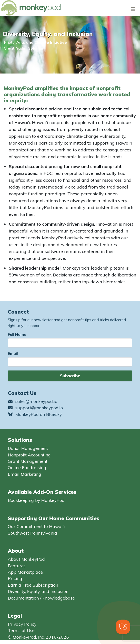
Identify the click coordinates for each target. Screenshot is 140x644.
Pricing (15, 578)
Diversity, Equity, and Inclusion (38, 591)
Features (17, 566)
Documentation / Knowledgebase (41, 598)
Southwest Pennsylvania (32, 533)
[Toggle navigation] (133, 9)
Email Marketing (25, 474)
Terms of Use (21, 630)
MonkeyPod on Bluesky (35, 414)
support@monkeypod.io (35, 408)
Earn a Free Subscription (33, 585)
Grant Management (28, 461)
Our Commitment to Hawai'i (36, 526)
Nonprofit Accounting (29, 455)
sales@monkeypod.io (33, 401)
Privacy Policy (22, 624)
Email (13, 353)
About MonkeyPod (26, 559)
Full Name (17, 334)
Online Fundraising (27, 467)
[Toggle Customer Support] (123, 627)
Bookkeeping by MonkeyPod (36, 500)
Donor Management (28, 448)
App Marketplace (25, 572)
